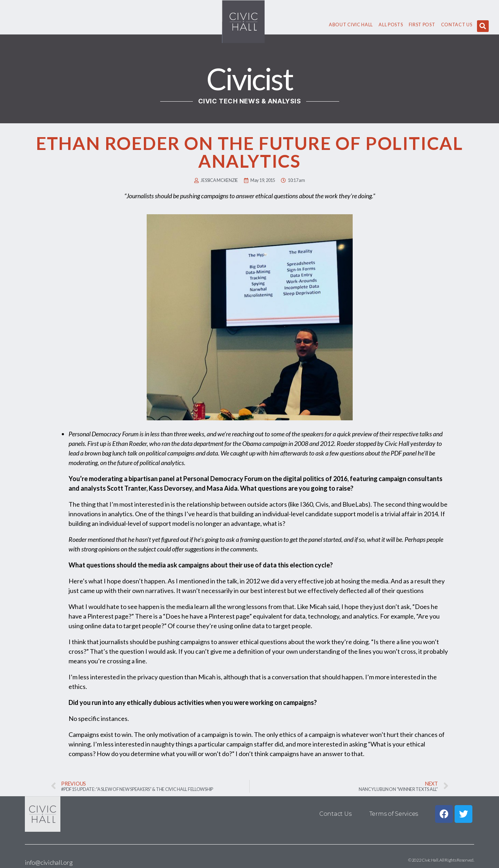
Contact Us (457, 25)
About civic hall (351, 25)
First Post (422, 25)
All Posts (391, 25)
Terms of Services (394, 814)
